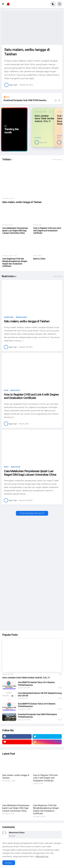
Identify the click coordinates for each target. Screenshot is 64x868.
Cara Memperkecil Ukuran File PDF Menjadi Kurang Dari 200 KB (40, 694)
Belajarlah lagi (42, 856)
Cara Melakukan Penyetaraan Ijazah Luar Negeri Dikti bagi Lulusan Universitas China (15, 231)
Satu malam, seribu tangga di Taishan (27, 52)
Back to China (39, 259)
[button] (4, 4)
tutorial (38, 138)
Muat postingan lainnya (31, 513)
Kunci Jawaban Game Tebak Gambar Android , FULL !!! (44, 119)
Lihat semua (57, 159)
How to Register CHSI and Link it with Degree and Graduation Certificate (47, 231)
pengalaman (22, 317)
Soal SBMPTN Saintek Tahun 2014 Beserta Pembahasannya (36, 684)
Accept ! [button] (9, 863)
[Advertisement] (32, 550)
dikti (7, 467)
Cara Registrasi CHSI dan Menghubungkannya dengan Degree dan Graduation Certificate (15, 262)
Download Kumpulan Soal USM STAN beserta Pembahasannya (25, 100)
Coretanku (9, 317)
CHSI (7, 390)
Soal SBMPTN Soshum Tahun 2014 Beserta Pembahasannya (37, 705)
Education (16, 390)
